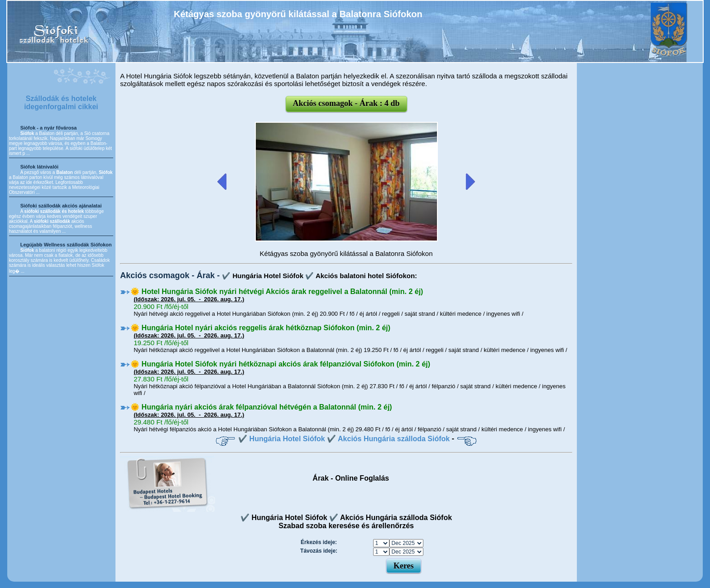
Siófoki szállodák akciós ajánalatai (61, 206)
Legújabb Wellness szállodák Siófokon (66, 245)
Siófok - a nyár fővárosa (49, 128)
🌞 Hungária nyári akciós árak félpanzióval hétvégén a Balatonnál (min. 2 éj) (261, 407)
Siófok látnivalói (39, 167)
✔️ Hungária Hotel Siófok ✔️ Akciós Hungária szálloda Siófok (344, 439)
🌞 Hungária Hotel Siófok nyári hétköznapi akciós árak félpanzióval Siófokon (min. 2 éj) (280, 364)
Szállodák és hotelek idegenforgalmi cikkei (61, 103)
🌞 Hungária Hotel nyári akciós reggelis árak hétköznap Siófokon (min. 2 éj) (260, 328)
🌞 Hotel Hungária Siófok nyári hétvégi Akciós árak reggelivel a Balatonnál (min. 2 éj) (277, 292)
